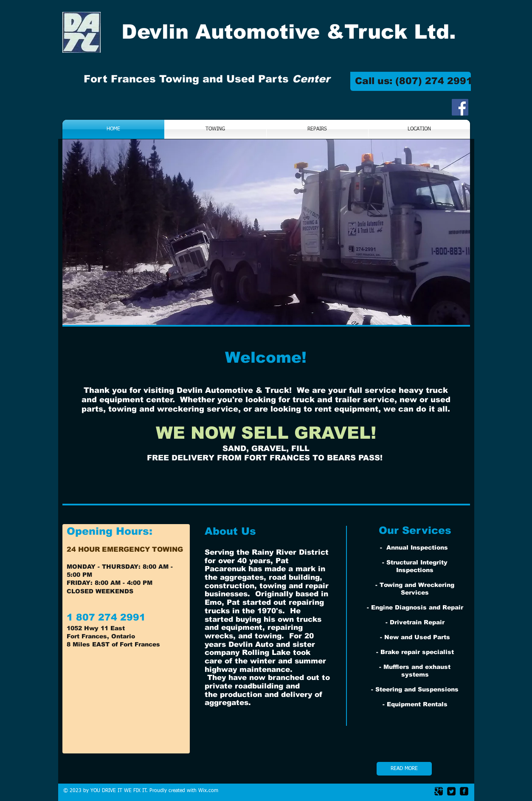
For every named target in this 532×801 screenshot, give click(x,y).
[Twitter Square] (451, 791)
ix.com (211, 791)
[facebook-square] (464, 791)
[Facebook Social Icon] (460, 107)
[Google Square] (439, 791)
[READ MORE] (404, 769)
